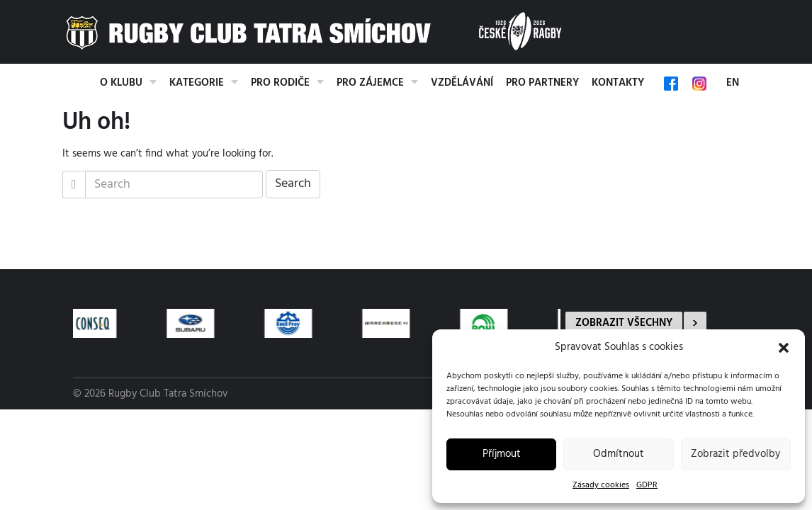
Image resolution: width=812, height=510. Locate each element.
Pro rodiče (280, 83)
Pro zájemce (370, 83)
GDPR (647, 485)
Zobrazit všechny (624, 323)
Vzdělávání (462, 83)
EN (733, 83)
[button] (784, 348)
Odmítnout (619, 454)
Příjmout (502, 454)
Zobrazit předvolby (735, 454)
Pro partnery (542, 83)
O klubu (121, 83)
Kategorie (197, 83)
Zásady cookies (601, 485)
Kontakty (618, 83)
